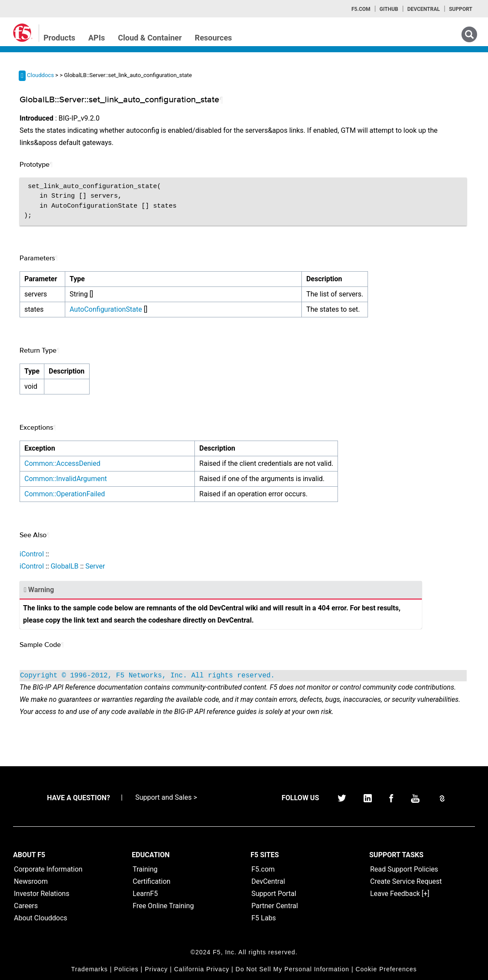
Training (145, 869)
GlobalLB (64, 566)
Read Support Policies (404, 869)
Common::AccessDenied (62, 463)
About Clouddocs (41, 918)
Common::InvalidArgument (66, 479)
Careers (26, 906)
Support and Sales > (166, 797)
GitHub (389, 9)
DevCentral (268, 881)
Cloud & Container (150, 38)
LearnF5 (145, 894)
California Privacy (202, 969)
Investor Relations (42, 894)
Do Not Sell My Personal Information (292, 969)
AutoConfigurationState (106, 309)
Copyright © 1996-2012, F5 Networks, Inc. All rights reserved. (147, 676)
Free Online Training (163, 906)
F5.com (361, 9)
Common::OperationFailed (65, 494)
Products (59, 38)
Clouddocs (40, 75)
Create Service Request (406, 881)
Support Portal (274, 894)
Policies (126, 969)
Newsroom (31, 881)
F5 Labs (264, 918)
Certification (152, 881)
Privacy (156, 969)
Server (95, 566)
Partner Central (275, 906)
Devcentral (423, 9)
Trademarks (90, 969)
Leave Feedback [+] (400, 894)
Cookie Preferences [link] (386, 969)
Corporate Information (48, 869)
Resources (214, 38)
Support (461, 9)
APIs (97, 38)
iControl (32, 554)
